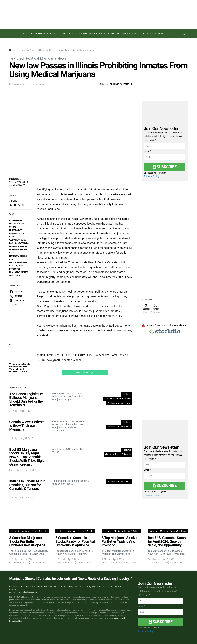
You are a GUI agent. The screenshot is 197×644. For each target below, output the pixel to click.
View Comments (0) (85, 373)
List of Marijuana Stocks (44, 34)
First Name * (150, 140)
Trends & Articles (127, 34)
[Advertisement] (165, 266)
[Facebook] (146, 309)
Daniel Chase (15, 470)
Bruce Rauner (16, 230)
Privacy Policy (152, 176)
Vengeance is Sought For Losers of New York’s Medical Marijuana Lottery (20, 368)
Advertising (115, 587)
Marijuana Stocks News (89, 34)
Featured (68, 34)
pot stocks (15, 269)
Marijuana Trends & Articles (118, 399)
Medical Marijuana (18, 263)
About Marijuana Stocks (44, 587)
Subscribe (165, 167)
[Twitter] (155, 309)
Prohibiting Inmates (19, 272)
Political (109, 34)
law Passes (23, 243)
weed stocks (15, 275)
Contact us (15, 590)
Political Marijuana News (46, 58)
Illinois (13, 243)
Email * (147, 151)
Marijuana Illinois (18, 246)
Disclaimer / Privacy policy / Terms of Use (83, 587)
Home (25, 34)
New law (13, 266)
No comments (19, 84)
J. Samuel (60, 559)
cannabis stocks (17, 240)
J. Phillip (13, 201)
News (21, 266)
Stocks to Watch (18, 587)
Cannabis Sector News (151, 34)
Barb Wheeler (16, 221)
